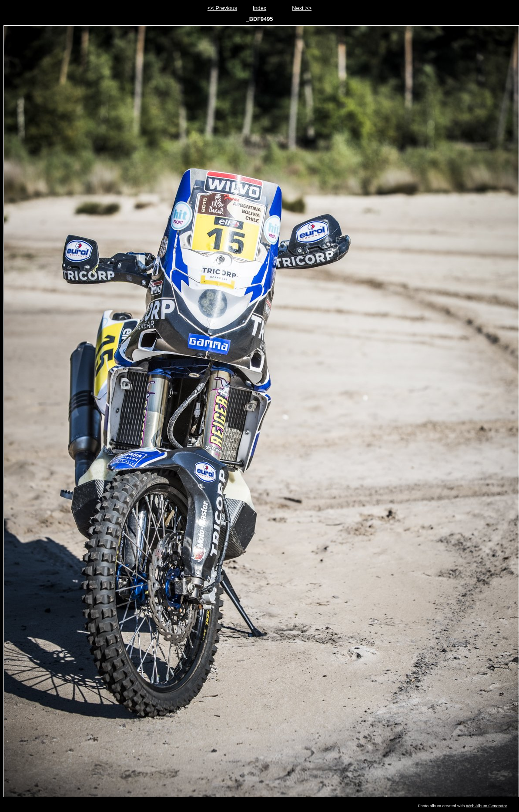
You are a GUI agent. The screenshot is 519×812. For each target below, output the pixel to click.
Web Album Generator (487, 806)
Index (259, 8)
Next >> (302, 8)
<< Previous (222, 8)
